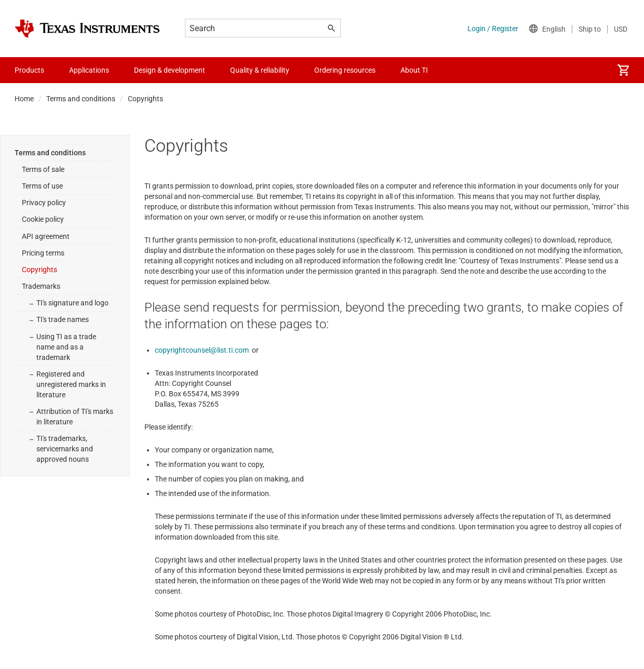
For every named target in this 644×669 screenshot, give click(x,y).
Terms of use (42, 186)
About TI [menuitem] (414, 70)
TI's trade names (63, 319)
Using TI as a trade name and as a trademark (66, 347)
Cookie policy (43, 219)
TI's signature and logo (72, 303)
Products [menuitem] (29, 70)
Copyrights (39, 270)
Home (24, 99)
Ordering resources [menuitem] (345, 70)
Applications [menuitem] (89, 70)
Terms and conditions (81, 99)
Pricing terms (43, 253)
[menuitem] (623, 70)
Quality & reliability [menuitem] (260, 70)
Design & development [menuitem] (170, 70)
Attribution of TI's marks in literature (75, 417)
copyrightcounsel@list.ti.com (202, 350)
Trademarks (41, 286)
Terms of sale (43, 169)
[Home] (87, 29)
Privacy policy (44, 203)
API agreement (46, 236)
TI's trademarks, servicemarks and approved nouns (65, 449)
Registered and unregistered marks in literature (71, 384)
